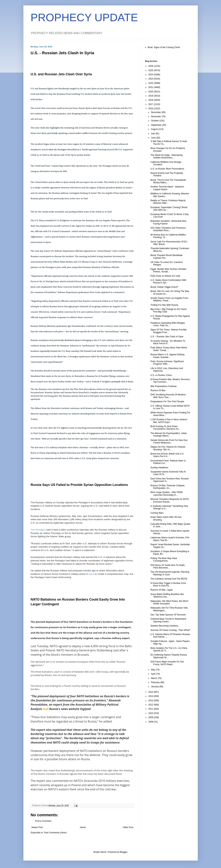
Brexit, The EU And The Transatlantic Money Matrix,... (168, 181)
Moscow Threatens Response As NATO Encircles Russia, (170, 500)
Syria (92, 574)
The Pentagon (38, 530)
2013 (151, 701)
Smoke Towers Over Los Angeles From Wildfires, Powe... (169, 299)
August (155, 129)
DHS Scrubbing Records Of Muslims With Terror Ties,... (168, 396)
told (46, 709)
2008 (151, 722)
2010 (151, 713)
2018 (151, 100)
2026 (151, 66)
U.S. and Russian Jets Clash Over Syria (61, 74)
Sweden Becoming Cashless (164, 626)
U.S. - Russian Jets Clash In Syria (167, 337)
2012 (151, 705)
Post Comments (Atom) (55, 833)
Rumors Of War (158, 390)
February (156, 682)
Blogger (124, 852)
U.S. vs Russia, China (161, 375)
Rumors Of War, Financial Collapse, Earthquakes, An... (168, 487)
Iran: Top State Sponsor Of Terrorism (168, 615)
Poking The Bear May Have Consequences (164, 560)
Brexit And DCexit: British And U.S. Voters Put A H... (167, 455)
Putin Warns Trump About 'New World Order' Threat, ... (169, 349)
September (157, 125)
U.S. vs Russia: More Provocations (167, 169)
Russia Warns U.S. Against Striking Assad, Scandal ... (167, 356)
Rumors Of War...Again (162, 590)
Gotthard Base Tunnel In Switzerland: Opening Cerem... (168, 620)
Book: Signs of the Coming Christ (164, 47)
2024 (151, 75)
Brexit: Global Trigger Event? (164, 287)
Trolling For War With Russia (164, 305)
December (156, 112)
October (155, 121)
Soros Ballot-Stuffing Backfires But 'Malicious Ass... (167, 595)
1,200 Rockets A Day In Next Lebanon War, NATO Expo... (169, 421)
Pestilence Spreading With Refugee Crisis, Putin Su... (168, 324)
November (156, 116)
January (155, 687)
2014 (151, 696)
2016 (151, 108)
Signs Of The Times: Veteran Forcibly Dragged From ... (168, 331)
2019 (151, 96)
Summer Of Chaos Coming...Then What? (170, 630)
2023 (151, 79)
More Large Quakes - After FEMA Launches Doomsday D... (166, 494)
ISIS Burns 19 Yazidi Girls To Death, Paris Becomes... (168, 566)
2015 (151, 692)
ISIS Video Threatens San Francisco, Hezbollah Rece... (168, 229)
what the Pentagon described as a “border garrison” (73, 149)
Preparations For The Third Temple (167, 402)
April (153, 674)
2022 (151, 83)
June (154, 138)
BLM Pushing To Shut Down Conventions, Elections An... (165, 428)
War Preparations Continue (163, 386)
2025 (151, 70)
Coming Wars (157, 513)
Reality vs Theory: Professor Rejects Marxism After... (168, 202)
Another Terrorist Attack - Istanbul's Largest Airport (167, 188)
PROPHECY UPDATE (84, 18)
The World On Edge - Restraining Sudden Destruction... (166, 156)
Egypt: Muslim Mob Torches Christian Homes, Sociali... (168, 270)
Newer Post (37, 827)
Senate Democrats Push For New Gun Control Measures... (169, 441)
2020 (151, 92)
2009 (151, 717)
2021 (151, 87)
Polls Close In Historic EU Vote (165, 276)
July (153, 134)
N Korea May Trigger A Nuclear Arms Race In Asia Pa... (168, 584)
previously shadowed (64, 340)
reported (124, 193)
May (153, 670)
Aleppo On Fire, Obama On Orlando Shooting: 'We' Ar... (168, 448)
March (154, 678)
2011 (151, 709)
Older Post (128, 827)
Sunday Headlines (159, 468)
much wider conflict (79, 133)
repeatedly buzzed (48, 351)
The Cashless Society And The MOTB (169, 579)
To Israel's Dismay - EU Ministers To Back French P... (168, 342)
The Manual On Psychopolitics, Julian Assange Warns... (169, 435)
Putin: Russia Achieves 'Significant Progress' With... (167, 363)
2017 (151, 104)
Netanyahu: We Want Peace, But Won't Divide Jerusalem (169, 602)
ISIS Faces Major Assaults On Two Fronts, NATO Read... (167, 663)
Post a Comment (43, 821)
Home (83, 827)
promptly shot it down (122, 381)
